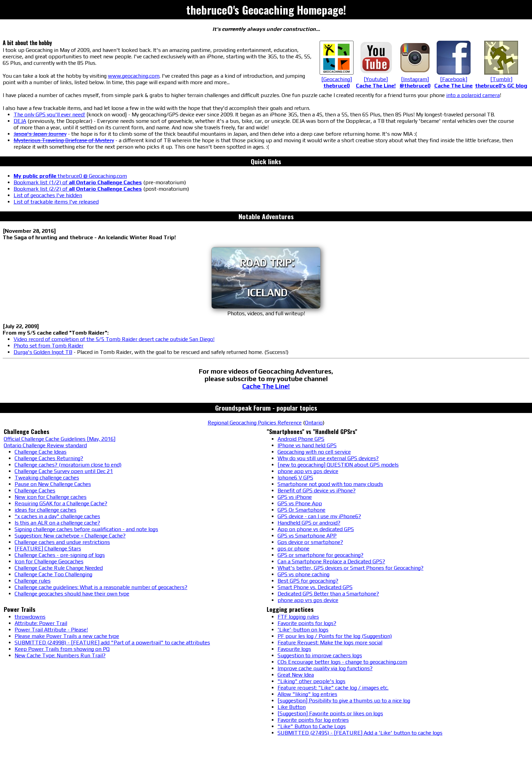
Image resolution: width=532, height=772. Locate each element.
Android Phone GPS (301, 439)
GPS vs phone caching (303, 574)
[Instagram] (415, 79)
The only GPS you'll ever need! (49, 115)
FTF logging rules (298, 617)
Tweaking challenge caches (47, 478)
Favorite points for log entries (313, 720)
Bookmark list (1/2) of (78, 182)
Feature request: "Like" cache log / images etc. (333, 688)
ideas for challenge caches (45, 510)
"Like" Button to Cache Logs (312, 726)
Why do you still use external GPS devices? (328, 458)
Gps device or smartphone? (310, 542)
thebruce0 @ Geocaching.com (70, 176)
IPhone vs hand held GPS (307, 445)
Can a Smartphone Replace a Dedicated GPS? (331, 561)
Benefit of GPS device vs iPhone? (317, 491)
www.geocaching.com (134, 76)
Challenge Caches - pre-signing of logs (60, 555)
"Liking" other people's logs (311, 681)
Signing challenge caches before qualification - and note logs (86, 529)
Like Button (292, 707)
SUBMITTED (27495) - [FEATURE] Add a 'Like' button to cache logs (360, 733)
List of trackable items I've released (56, 202)
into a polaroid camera (473, 95)
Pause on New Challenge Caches (53, 484)
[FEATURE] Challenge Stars (48, 549)
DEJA (20, 121)
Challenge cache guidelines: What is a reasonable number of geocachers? (101, 587)
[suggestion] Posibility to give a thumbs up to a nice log (344, 701)
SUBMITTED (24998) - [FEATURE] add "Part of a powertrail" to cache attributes (112, 643)
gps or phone (293, 549)
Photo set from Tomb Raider (49, 346)
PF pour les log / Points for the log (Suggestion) (335, 636)
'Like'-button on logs (303, 630)
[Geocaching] (337, 79)
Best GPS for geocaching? (308, 581)
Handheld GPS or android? (309, 523)
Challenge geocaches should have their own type (72, 594)
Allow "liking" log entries (307, 694)
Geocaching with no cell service (314, 452)
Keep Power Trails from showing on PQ (62, 649)
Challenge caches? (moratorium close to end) (68, 465)
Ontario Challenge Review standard (45, 445)
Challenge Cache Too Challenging (53, 574)
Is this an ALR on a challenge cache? (57, 523)
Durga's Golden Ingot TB (43, 352)
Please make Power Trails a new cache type (67, 636)
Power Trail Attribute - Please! (51, 630)
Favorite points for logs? (307, 623)
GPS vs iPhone (295, 497)
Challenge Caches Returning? (49, 458)
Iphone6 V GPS (295, 478)
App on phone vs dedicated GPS (316, 529)
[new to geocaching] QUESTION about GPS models (338, 465)
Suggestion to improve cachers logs (320, 655)
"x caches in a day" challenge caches (57, 516)
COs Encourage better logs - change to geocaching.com (342, 662)
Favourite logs (294, 649)
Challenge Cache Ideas (41, 452)
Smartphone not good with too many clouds (330, 484)
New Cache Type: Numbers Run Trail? (60, 655)
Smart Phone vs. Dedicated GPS (315, 587)
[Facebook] (453, 79)
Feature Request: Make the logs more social (330, 643)
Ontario (314, 423)
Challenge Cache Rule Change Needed (59, 568)
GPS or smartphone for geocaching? (320, 555)
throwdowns (30, 617)
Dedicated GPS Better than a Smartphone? (328, 594)
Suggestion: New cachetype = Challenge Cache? (70, 536)
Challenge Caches (35, 491)
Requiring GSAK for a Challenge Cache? (61, 503)
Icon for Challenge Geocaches (49, 561)
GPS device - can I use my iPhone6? (319, 516)
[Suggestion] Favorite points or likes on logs (330, 713)
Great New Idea (296, 675)
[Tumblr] (501, 79)
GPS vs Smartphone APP (307, 536)
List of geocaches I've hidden (48, 195)
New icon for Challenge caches (51, 497)
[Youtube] (376, 79)
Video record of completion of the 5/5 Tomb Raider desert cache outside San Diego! (114, 339)
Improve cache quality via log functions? (325, 668)
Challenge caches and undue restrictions (62, 542)
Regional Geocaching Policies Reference (255, 423)
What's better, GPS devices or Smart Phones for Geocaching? (350, 568)
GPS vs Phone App (300, 503)
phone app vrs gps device (308, 471)
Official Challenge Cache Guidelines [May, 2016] (60, 439)
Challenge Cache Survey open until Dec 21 (64, 471)
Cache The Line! (266, 386)
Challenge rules (33, 581)
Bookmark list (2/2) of (78, 189)
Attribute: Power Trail (41, 623)
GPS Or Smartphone (301, 510)
